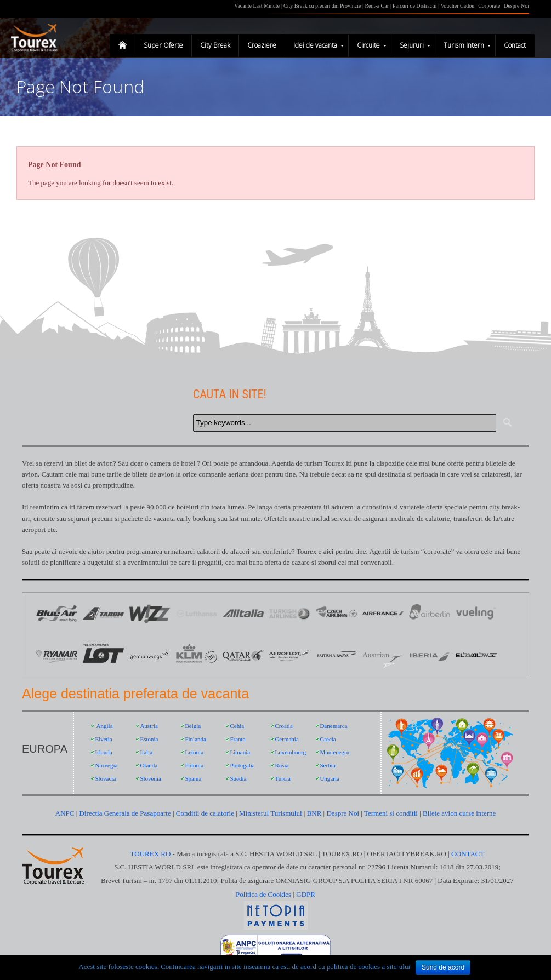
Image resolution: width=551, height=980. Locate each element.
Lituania (240, 752)
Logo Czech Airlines (336, 613)
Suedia (238, 778)
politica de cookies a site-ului (368, 967)
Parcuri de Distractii (415, 6)
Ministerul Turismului (271, 813)
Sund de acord (443, 967)
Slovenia (150, 778)
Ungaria (329, 778)
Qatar (243, 654)
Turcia (282, 778)
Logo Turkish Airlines (290, 613)
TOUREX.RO (152, 854)
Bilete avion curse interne (459, 813)
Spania (193, 778)
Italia (146, 752)
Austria (149, 726)
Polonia (194, 765)
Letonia (194, 752)
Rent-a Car (377, 6)
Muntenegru (334, 752)
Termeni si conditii (391, 813)
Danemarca (333, 726)
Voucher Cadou (457, 6)
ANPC (65, 813)
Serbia (327, 765)
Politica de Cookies (263, 894)
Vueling (476, 613)
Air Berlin (430, 613)
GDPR (306, 894)
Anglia (105, 726)
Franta (237, 739)
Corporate (490, 6)
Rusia (282, 765)
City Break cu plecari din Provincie (322, 6)
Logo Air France (383, 613)
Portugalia (242, 765)
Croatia (283, 726)
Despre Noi (516, 6)
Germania (286, 739)
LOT (103, 654)
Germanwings (150, 654)
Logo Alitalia (243, 613)
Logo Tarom (103, 613)
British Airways (336, 654)
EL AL (476, 654)
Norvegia (106, 765)
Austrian (383, 654)
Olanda (149, 765)
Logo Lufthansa (197, 613)
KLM (197, 654)
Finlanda (195, 739)
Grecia (328, 739)
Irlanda (103, 752)
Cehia (237, 726)
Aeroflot (290, 654)
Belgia (193, 726)
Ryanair (57, 654)
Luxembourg (290, 752)
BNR (314, 813)
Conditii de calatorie (205, 813)
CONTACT (468, 854)
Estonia (149, 739)
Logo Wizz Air (150, 613)
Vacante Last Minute (257, 6)
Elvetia (103, 739)
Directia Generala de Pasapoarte (126, 813)
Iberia (430, 654)
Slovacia (105, 778)
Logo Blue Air (57, 613)
